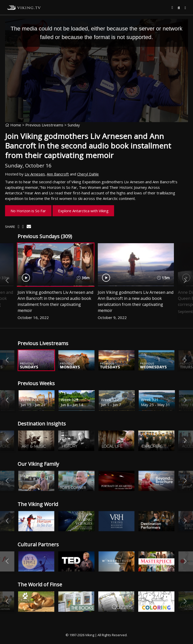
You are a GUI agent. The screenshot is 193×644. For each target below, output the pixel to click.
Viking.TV (24, 8)
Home (13, 125)
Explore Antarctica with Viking (83, 211)
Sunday (74, 125)
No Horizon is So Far (28, 211)
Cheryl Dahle (88, 174)
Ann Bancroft (58, 174)
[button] (172, 8)
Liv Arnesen (35, 174)
